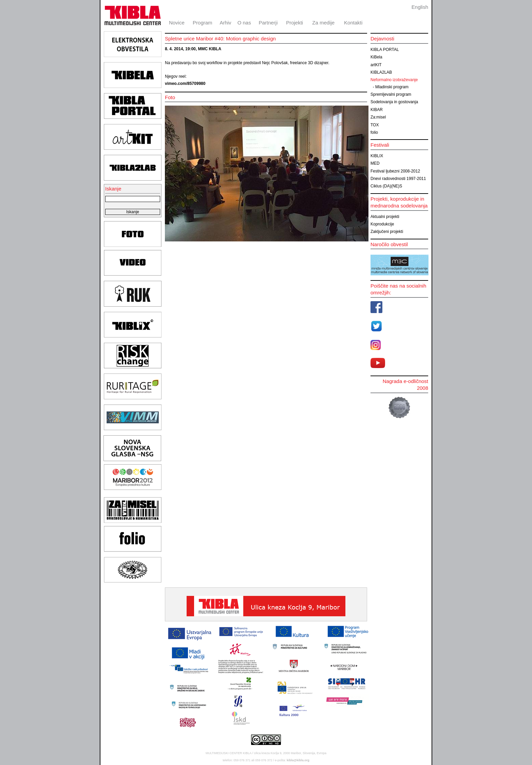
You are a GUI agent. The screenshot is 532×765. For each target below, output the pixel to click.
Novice (177, 23)
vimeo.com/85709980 (185, 84)
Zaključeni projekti (387, 232)
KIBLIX (377, 156)
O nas (244, 23)
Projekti (294, 23)
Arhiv (225, 23)
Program (203, 23)
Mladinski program (392, 87)
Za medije (323, 23)
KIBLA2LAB (381, 72)
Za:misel (378, 117)
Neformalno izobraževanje (394, 80)
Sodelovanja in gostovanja (394, 102)
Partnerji (268, 23)
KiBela (376, 57)
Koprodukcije (382, 224)
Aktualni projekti (385, 217)
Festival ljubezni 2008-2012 (395, 171)
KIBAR (377, 110)
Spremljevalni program (391, 94)
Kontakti (353, 23)
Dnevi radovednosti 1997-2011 (398, 179)
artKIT (376, 65)
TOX (375, 125)
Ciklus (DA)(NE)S (386, 186)
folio (374, 132)
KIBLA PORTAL (385, 50)
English (420, 7)
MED (375, 163)
